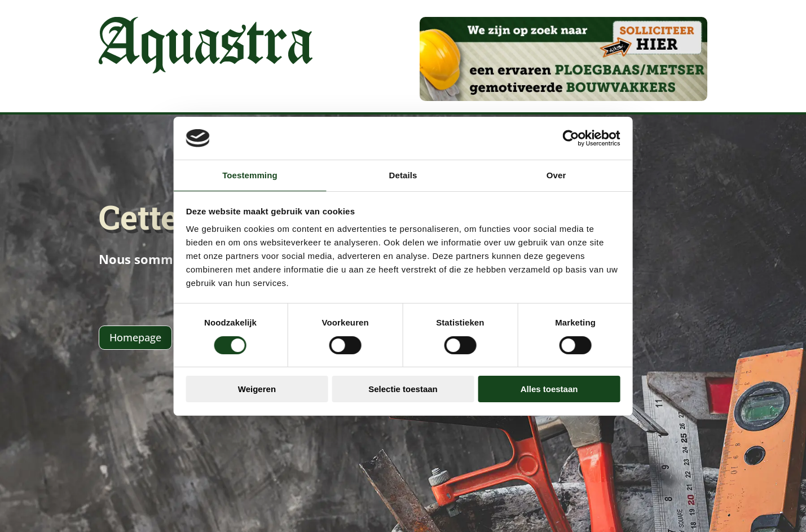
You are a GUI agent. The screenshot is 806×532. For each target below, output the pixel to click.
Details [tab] (403, 182)
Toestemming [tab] (234, 182)
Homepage (135, 337)
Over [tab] (572, 182)
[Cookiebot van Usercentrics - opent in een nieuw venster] (595, 145)
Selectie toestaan (403, 382)
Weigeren (241, 382)
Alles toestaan (565, 382)
